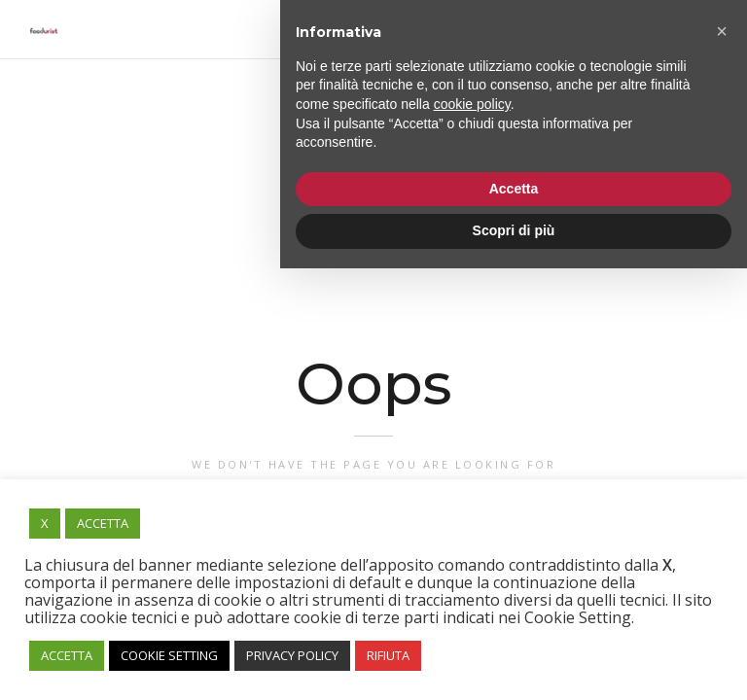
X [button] (45, 523)
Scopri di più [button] (514, 662)
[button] (722, 463)
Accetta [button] (514, 620)
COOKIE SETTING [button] (169, 655)
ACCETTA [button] (103, 523)
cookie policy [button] (472, 536)
